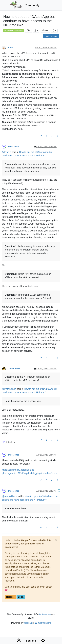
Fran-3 (11, 48)
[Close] (56, 540)
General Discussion (14, 31)
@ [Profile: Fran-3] (7, 152)
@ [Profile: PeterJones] (9, 389)
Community (32, 5)
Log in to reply (51, 36)
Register (10, 597)
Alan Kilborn (14, 369)
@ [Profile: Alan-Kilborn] (9, 496)
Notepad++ (45, 614)
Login (21, 597)
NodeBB (28, 623)
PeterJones (14, 147)
